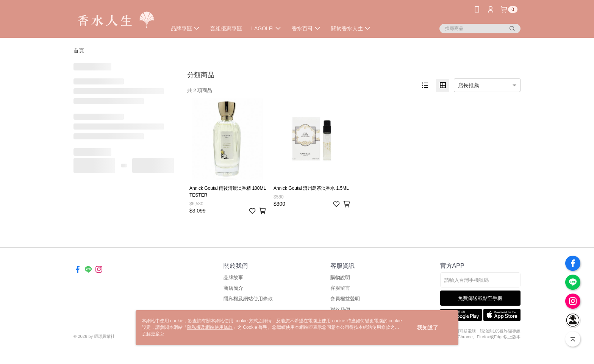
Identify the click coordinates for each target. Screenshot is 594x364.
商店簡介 (233, 288)
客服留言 (340, 288)
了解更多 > (153, 334)
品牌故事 (233, 277)
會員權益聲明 (345, 299)
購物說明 (340, 277)
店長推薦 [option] (469, 85)
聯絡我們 (340, 310)
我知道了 (428, 328)
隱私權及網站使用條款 (248, 299)
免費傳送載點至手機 (480, 298)
